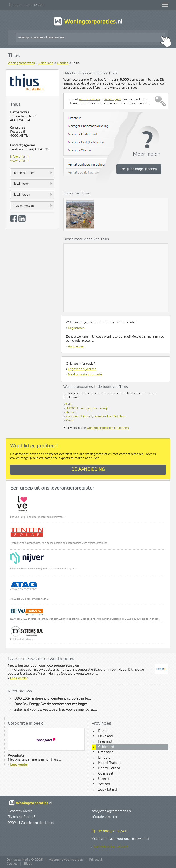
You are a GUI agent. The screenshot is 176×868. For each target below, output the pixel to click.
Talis (69, 405)
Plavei (70, 421)
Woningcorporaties (21, 63)
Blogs (28, 864)
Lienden (63, 63)
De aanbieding (88, 470)
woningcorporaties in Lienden (108, 428)
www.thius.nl (20, 161)
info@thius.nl (20, 157)
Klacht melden (24, 206)
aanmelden (35, 5)
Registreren (76, 328)
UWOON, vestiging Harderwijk (87, 409)
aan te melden (89, 99)
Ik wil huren (21, 184)
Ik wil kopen (22, 195)
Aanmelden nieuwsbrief (111, 847)
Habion (71, 413)
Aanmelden (76, 346)
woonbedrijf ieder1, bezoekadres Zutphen (95, 417)
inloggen (16, 5)
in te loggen (113, 99)
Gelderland (46, 63)
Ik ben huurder (24, 173)
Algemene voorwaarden (66, 860)
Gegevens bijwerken (82, 369)
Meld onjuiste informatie (85, 374)
